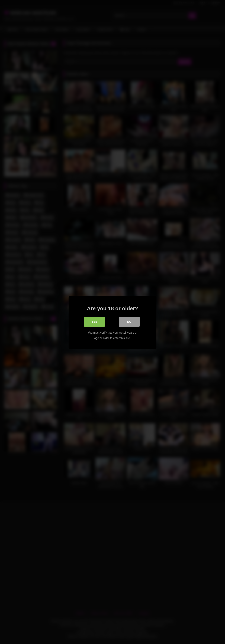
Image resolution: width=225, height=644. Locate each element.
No (129, 321)
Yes (94, 321)
